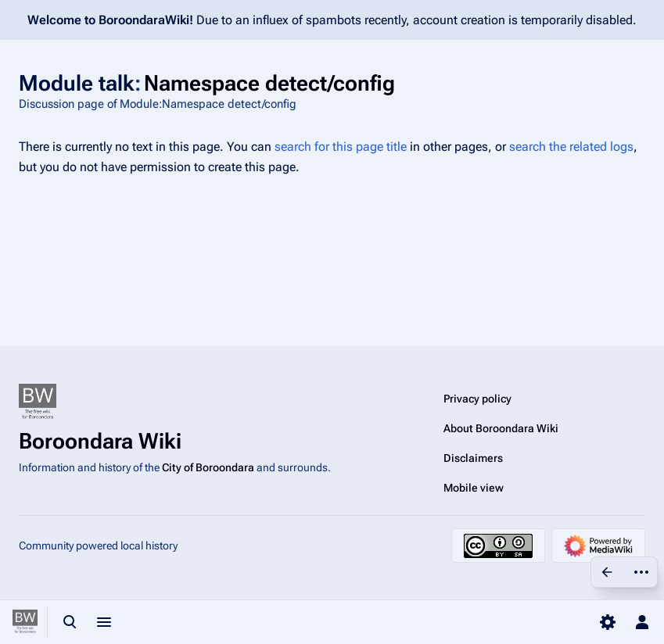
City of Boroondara (208, 467)
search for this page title (341, 147)
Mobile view (474, 488)
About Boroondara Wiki (501, 428)
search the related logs (571, 147)
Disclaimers (473, 458)
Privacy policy (477, 399)
